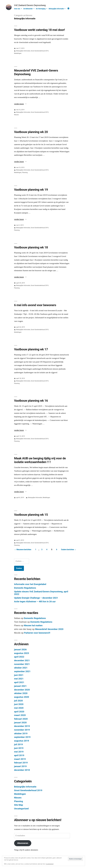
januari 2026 (20, 649)
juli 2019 (18, 744)
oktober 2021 (21, 668)
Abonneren (23, 843)
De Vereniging (41, 9)
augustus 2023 (22, 653)
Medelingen (18, 53)
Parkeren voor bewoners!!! (37, 633)
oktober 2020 (21, 693)
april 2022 (19, 657)
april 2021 (19, 682)
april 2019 (19, 755)
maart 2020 (20, 715)
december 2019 (22, 726)
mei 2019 (19, 752)
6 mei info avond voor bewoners (35, 305)
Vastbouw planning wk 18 (31, 247)
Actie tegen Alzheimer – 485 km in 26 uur (35, 601)
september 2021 (22, 671)
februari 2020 (21, 719)
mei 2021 (19, 679)
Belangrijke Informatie (23, 51)
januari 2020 (20, 723)
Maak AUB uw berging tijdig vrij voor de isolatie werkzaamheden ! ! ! (40, 460)
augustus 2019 (22, 741)
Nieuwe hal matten (33, 625)
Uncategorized (21, 809)
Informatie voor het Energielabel (30, 584)
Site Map (19, 805)
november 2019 (22, 730)
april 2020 (19, 712)
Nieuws (16, 115)
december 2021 (22, 660)
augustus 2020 (22, 697)
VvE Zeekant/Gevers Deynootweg (30, 5)
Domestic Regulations (25, 588)
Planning (25, 172)
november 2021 (22, 664)
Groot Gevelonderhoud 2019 (40, 51)
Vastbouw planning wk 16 (31, 401)
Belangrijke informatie (56, 9)
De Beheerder (28, 9)
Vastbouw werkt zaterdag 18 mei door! (40, 30)
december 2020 (22, 690)
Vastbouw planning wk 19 (31, 190)
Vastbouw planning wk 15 (31, 515)
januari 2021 (20, 686)
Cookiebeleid (50, 864)
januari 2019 (20, 766)
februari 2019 (21, 763)
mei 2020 (19, 708)
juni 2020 (19, 704)
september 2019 (22, 737)
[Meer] (68, 9)
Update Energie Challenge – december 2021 (36, 598)
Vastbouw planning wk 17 (31, 349)
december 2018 (22, 770)
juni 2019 (19, 748)
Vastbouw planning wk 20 (31, 132)
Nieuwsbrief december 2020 (49, 629)
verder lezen (20, 104)
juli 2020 (18, 701)
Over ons (17, 9)
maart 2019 (20, 759)
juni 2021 (19, 675)
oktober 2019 (21, 733)
